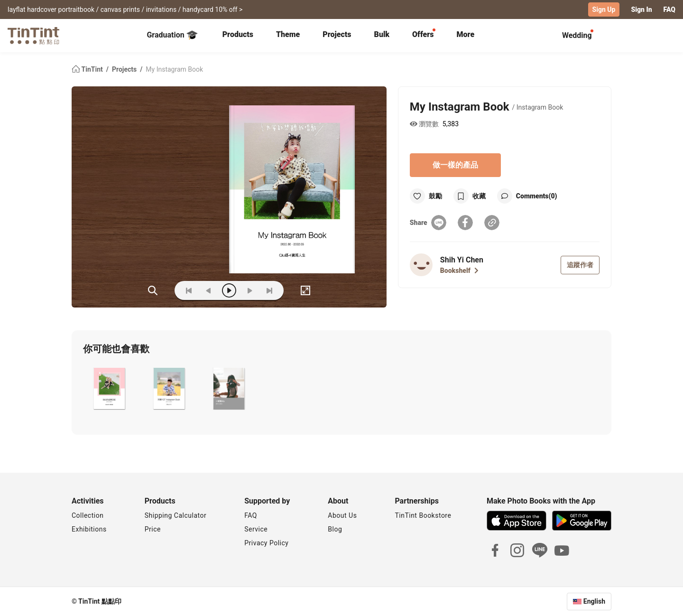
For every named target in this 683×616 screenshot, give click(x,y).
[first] (189, 290)
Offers (423, 34)
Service (256, 529)
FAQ (669, 9)
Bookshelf (459, 271)
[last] (269, 290)
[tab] (238, 36)
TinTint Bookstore (423, 515)
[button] (109, 390)
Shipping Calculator (176, 515)
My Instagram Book (174, 69)
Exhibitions (89, 529)
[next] (249, 290)
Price (153, 529)
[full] (305, 290)
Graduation (172, 35)
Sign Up (604, 9)
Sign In (641, 9)
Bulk (382, 34)
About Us (342, 515)
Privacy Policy (266, 543)
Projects (337, 34)
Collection (88, 515)
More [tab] (466, 34)
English (594, 601)
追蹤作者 (580, 265)
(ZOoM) (153, 290)
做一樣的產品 (455, 165)
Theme (288, 34)
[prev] (209, 290)
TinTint (88, 69)
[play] (229, 290)
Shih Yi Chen (462, 260)
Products (238, 34)
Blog (335, 529)
